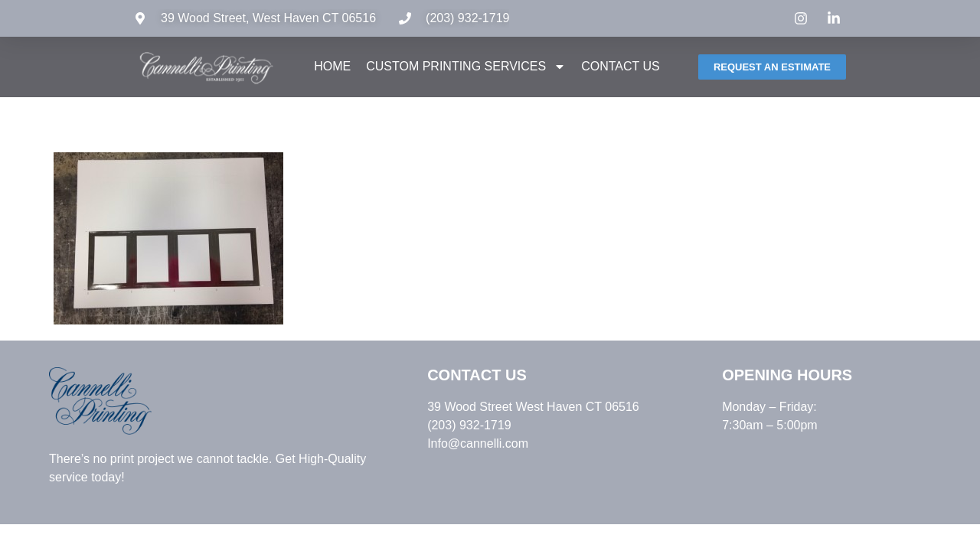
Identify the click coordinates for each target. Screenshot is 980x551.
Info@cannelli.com (478, 443)
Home (332, 66)
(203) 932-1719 (467, 18)
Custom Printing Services (466, 67)
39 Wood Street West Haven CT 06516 (533, 407)
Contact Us (621, 66)
